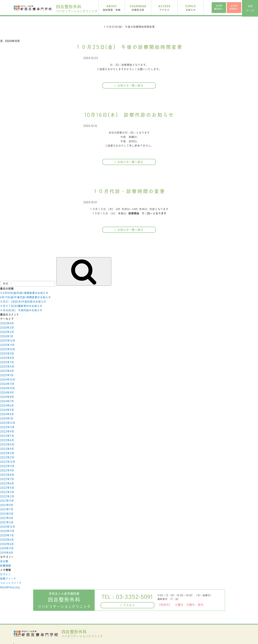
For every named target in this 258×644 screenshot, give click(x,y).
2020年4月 (7, 544)
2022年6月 (7, 483)
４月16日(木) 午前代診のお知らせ (21, 310)
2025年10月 (8, 349)
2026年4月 (7, 323)
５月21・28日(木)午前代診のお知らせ (23, 302)
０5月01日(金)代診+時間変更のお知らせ (24, 293)
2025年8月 (7, 358)
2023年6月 (7, 440)
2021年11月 (7, 501)
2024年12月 (8, 380)
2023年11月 (7, 427)
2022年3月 (7, 492)
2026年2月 (7, 332)
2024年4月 (7, 414)
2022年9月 (7, 471)
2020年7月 (7, 535)
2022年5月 (7, 488)
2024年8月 (7, 397)
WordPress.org (10, 587)
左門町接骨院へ (234, 7)
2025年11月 (7, 345)
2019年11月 (7, 548)
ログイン (5, 574)
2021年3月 (7, 522)
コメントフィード (11, 583)
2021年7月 (7, 509)
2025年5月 (7, 367)
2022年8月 (7, 475)
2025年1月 (7, 375)
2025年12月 (8, 341)
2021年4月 (7, 518)
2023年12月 (8, 423)
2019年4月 (7, 553)
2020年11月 (7, 531)
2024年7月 (7, 401)
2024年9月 (7, 393)
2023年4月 (7, 449)
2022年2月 (7, 496)
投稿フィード (8, 579)
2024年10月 (7, 388)
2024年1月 (7, 419)
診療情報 (5, 566)
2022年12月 (8, 462)
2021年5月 (7, 514)
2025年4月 (7, 371)
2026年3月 (7, 328)
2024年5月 (7, 410)
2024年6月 (7, 406)
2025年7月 (7, 362)
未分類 (4, 561)
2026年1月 (7, 336)
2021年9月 (7, 505)
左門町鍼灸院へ (219, 7)
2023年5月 (7, 445)
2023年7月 (7, 436)
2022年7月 (7, 479)
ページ (250, 9)
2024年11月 (7, 384)
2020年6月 (7, 540)
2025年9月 (7, 354)
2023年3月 (7, 453)
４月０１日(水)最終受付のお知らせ (21, 306)
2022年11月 (7, 466)
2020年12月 (8, 527)
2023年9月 (7, 432)
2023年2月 (7, 458)
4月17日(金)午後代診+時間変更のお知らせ (25, 297)
